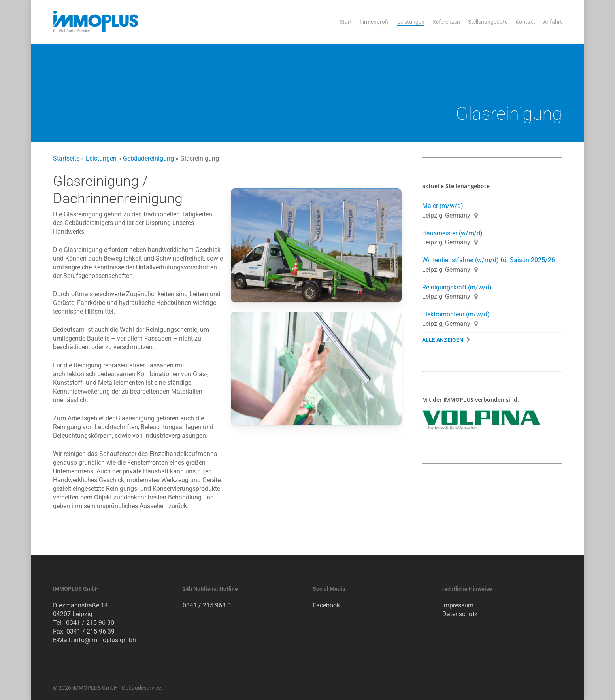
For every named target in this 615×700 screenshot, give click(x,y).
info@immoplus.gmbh (105, 640)
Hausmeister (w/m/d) (452, 233)
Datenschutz (460, 614)
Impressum (458, 605)
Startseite (66, 158)
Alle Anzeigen (443, 340)
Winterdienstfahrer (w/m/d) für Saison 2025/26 (489, 260)
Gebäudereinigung (148, 158)
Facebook (326, 605)
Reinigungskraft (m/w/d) (457, 287)
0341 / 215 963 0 (207, 605)
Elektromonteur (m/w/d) (456, 314)
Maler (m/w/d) (443, 206)
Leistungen (101, 158)
